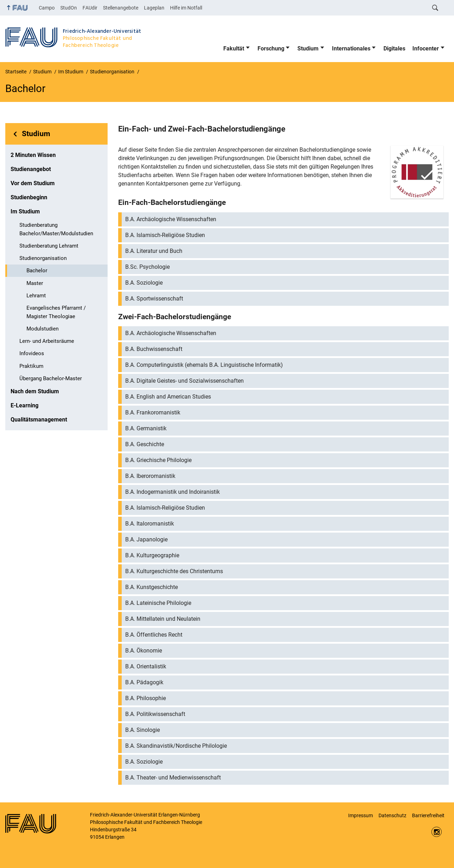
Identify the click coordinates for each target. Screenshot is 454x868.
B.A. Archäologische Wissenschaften (171, 219)
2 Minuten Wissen (33, 155)
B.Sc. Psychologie (147, 267)
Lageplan (154, 8)
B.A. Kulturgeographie (152, 555)
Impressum (361, 815)
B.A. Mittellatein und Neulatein (163, 619)
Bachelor (37, 271)
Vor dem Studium (33, 183)
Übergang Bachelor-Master (51, 378)
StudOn (69, 8)
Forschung (271, 48)
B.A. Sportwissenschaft (154, 299)
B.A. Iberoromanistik (150, 476)
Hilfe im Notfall (186, 8)
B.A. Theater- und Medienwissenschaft (173, 778)
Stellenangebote (121, 8)
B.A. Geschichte (145, 444)
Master (35, 283)
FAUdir (90, 8)
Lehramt (36, 296)
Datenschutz (392, 815)
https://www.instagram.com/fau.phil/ (437, 832)
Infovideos (32, 353)
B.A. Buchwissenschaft (154, 349)
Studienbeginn (29, 197)
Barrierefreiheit (428, 815)
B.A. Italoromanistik (150, 524)
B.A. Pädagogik (144, 682)
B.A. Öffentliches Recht (154, 635)
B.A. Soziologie (144, 283)
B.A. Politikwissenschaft (155, 714)
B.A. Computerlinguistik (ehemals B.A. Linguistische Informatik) (204, 365)
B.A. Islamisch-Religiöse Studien (165, 235)
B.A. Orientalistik (146, 666)
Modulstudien (43, 329)
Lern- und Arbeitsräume (47, 341)
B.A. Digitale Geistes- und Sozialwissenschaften (184, 381)
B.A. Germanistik (146, 428)
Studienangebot (31, 169)
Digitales (394, 48)
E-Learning (25, 405)
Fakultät (234, 48)
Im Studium (25, 211)
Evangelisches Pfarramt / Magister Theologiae (56, 312)
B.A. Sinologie (143, 730)
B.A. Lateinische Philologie (158, 603)
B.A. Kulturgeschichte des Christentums (174, 571)
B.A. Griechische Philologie (158, 460)
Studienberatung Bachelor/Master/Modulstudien (56, 229)
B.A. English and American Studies (168, 397)
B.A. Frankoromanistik (153, 412)
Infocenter (426, 48)
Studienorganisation (43, 258)
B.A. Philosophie (146, 698)
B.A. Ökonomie (144, 651)
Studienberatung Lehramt (49, 246)
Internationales (351, 48)
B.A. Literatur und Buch (154, 251)
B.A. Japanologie (146, 539)
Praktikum (31, 366)
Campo (47, 8)
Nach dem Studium (35, 391)
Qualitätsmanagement (39, 420)
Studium (308, 48)
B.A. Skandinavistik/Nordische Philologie (176, 746)
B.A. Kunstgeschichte (152, 587)
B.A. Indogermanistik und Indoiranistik (172, 492)
